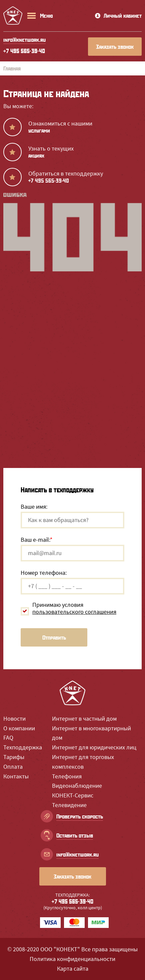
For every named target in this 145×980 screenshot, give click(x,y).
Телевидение (69, 805)
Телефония (67, 776)
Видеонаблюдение (77, 786)
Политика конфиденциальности (72, 959)
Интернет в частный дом (84, 718)
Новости (14, 718)
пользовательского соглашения (74, 612)
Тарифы (14, 757)
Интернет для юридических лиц (94, 747)
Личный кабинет (118, 16)
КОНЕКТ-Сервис (73, 795)
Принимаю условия (74, 608)
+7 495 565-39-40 (24, 51)
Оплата (13, 767)
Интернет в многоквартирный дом (91, 733)
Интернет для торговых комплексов (83, 762)
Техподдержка (23, 747)
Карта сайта (73, 968)
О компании (19, 728)
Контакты (16, 776)
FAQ (8, 738)
